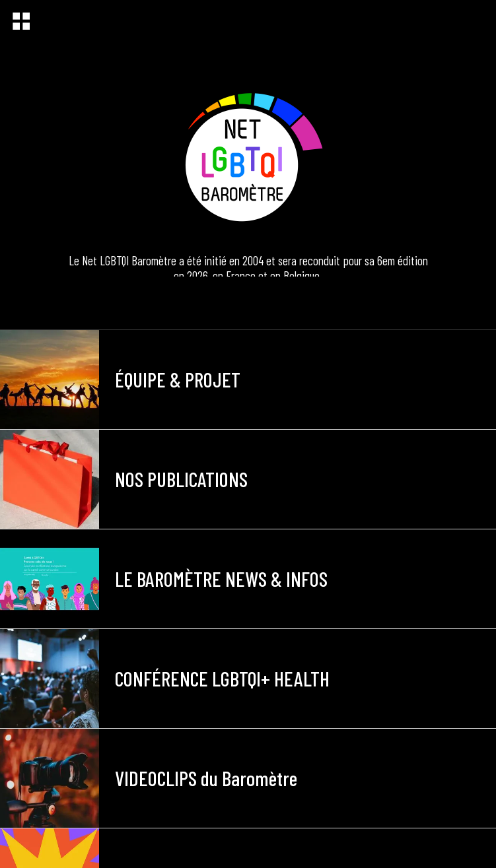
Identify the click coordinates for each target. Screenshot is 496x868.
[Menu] (21, 21)
